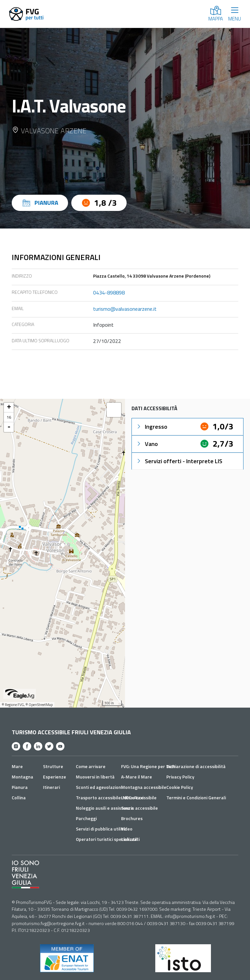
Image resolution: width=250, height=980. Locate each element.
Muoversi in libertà (95, 777)
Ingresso (152, 427)
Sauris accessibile (139, 808)
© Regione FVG (13, 705)
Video (127, 829)
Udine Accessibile (139, 797)
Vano (147, 444)
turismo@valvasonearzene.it (125, 309)
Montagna (22, 777)
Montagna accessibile (144, 787)
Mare (17, 766)
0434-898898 (109, 293)
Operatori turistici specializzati (108, 839)
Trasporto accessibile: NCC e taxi (110, 797)
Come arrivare (91, 766)
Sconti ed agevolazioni (99, 787)
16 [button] (9, 417)
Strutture (53, 766)
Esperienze (55, 777)
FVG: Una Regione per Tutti (149, 766)
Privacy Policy (180, 777)
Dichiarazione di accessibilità (196, 766)
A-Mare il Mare (137, 777)
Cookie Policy (180, 787)
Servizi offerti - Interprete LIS (179, 461)
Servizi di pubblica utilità (101, 829)
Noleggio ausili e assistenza (104, 808)
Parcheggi (86, 818)
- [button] (9, 427)
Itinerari (51, 787)
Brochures (132, 818)
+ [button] (9, 408)
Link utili (130, 839)
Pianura (20, 787)
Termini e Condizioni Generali (196, 797)
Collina (19, 797)
